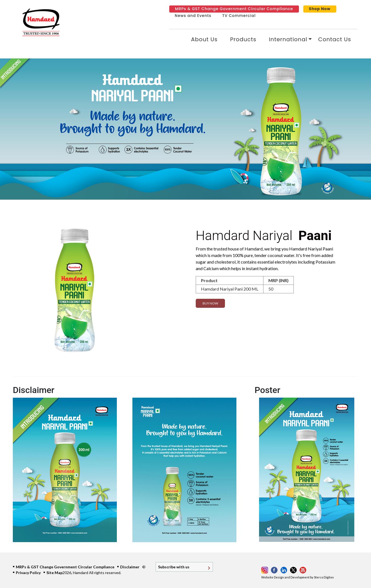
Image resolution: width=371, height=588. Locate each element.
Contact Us (335, 39)
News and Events (193, 16)
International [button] (288, 39)
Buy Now (210, 303)
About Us (204, 39)
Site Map (54, 573)
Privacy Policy (28, 573)
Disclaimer (130, 567)
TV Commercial (239, 16)
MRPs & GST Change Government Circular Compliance (234, 9)
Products (243, 39)
